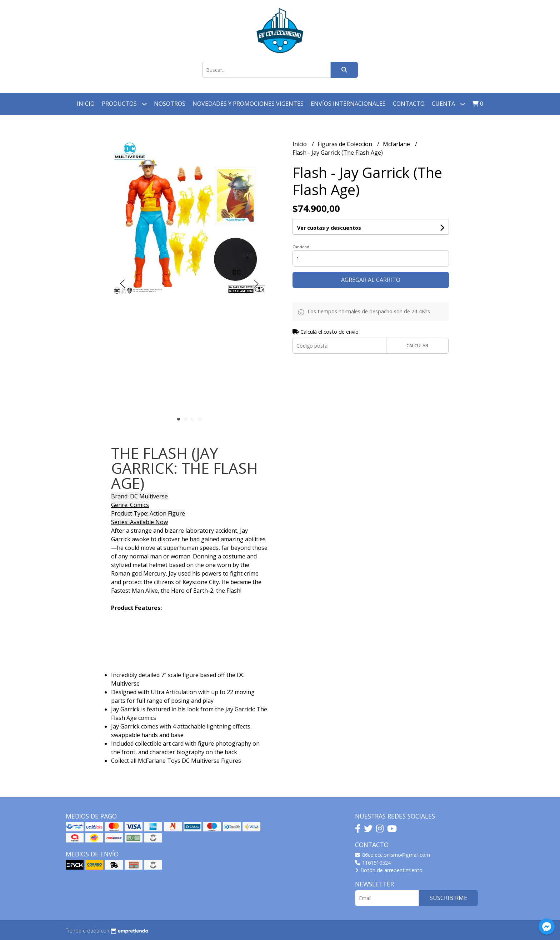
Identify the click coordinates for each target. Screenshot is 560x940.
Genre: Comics (130, 505)
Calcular (417, 345)
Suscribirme (448, 898)
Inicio (86, 104)
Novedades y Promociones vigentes (248, 104)
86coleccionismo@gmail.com (392, 855)
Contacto (409, 104)
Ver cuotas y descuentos (329, 228)
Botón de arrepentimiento (389, 870)
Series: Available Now (139, 522)
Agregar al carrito (371, 280)
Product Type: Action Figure (148, 513)
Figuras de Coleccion (346, 144)
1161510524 (373, 863)
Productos (124, 104)
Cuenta (448, 104)
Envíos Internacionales (348, 104)
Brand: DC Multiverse (139, 496)
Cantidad (301, 247)
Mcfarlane (397, 144)
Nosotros (170, 104)
